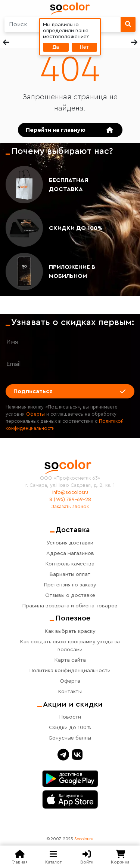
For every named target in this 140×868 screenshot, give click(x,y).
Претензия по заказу (70, 585)
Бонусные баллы (70, 738)
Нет (84, 47)
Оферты (35, 414)
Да (56, 47)
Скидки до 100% (76, 228)
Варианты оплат (70, 574)
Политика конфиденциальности (70, 670)
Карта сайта (70, 660)
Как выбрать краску (70, 631)
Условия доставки (70, 543)
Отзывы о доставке (70, 595)
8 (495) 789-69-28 (70, 500)
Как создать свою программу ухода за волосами (70, 646)
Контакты (70, 691)
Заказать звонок (70, 507)
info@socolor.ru (70, 492)
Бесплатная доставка (69, 185)
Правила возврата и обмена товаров (70, 606)
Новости (70, 717)
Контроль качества (70, 564)
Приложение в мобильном (72, 271)
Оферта (70, 681)
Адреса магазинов (70, 553)
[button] (134, 42)
